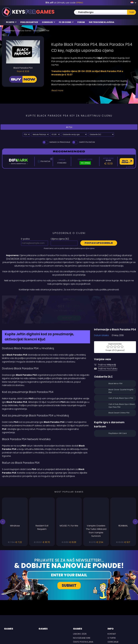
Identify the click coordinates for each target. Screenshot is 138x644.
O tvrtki (112, 613)
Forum (81, 22)
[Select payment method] (40, 134)
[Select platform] (26, 134)
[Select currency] (55, 134)
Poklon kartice (29, 22)
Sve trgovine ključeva (102, 22)
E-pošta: (25, 239)
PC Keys (11, 22)
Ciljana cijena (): (60, 239)
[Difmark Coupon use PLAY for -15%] (69, 297)
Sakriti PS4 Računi (83, 142)
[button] (3, 497)
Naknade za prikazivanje (56, 142)
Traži (132, 12)
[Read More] (92, 91)
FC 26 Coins (66, 22)
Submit (69, 561)
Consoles (49, 22)
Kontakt (112, 609)
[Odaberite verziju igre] (74, 134)
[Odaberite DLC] (101, 134)
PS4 (69, 127)
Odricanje (113, 617)
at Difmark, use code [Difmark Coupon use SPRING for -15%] (64, 3)
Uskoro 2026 (80, 609)
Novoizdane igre (82, 613)
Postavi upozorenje (99, 243)
